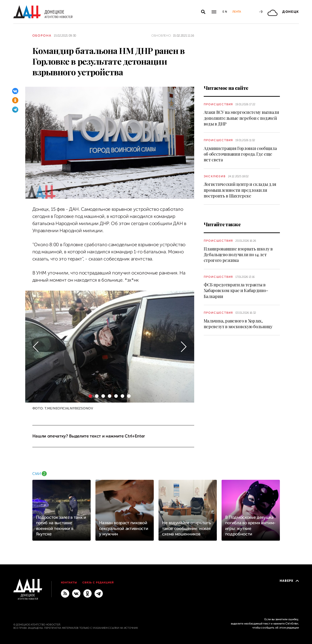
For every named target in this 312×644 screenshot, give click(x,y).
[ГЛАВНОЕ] (99, 593)
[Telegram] (15, 110)
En (225, 12)
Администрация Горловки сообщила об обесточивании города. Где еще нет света (240, 154)
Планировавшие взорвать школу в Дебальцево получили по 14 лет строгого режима (238, 255)
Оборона (42, 36)
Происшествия (218, 104)
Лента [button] (237, 12)
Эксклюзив (215, 176)
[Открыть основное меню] (214, 12)
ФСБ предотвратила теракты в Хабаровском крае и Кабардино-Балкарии (236, 291)
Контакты (69, 583)
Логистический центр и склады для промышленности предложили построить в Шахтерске (240, 190)
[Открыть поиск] (203, 12)
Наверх (289, 581)
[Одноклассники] (15, 100)
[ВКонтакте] (15, 91)
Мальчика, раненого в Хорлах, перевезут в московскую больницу (238, 324)
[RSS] (65, 593)
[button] (36, 347)
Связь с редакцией (98, 583)
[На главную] (43, 12)
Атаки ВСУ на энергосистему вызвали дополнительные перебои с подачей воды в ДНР (241, 118)
